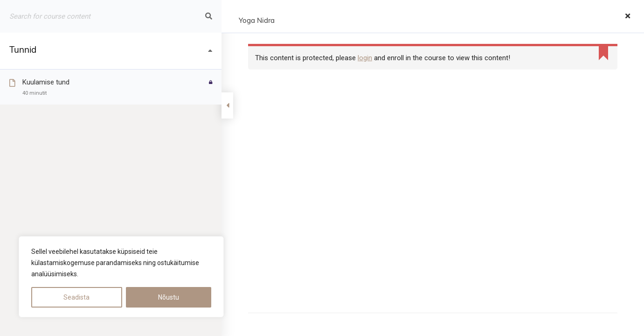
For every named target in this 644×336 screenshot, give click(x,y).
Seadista (76, 297)
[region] (121, 277)
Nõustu (169, 297)
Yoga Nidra (257, 21)
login (365, 58)
